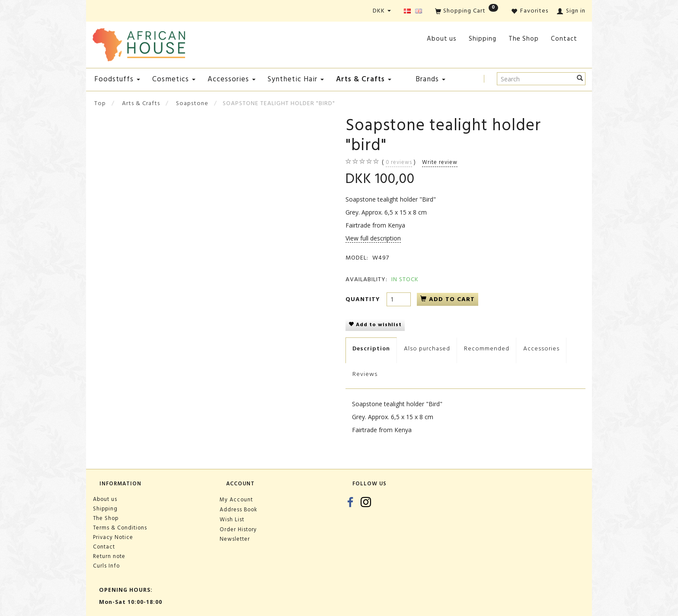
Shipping (483, 39)
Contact (564, 39)
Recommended (487, 348)
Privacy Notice (113, 537)
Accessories (541, 348)
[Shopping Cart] (467, 11)
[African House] (139, 43)
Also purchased (427, 348)
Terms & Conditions (120, 528)
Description (371, 348)
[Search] (580, 79)
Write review (440, 162)
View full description (373, 238)
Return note (109, 556)
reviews (399, 162)
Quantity (364, 299)
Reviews (365, 374)
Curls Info (106, 566)
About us (442, 39)
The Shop (524, 39)
